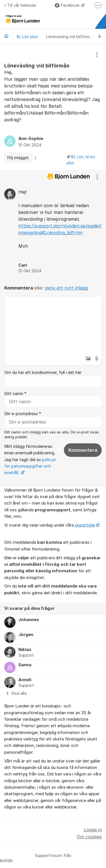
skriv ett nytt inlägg (67, 288)
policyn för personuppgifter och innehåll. (30, 466)
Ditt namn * (15, 394)
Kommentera (83, 450)
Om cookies (89, 837)
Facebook (68, 5)
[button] (88, 358)
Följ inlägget (18, 158)
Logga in (93, 830)
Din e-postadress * (23, 414)
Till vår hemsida (20, 5)
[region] (53, 107)
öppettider (85, 525)
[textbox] (53, 325)
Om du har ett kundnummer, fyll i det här (43, 372)
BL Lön (77, 157)
